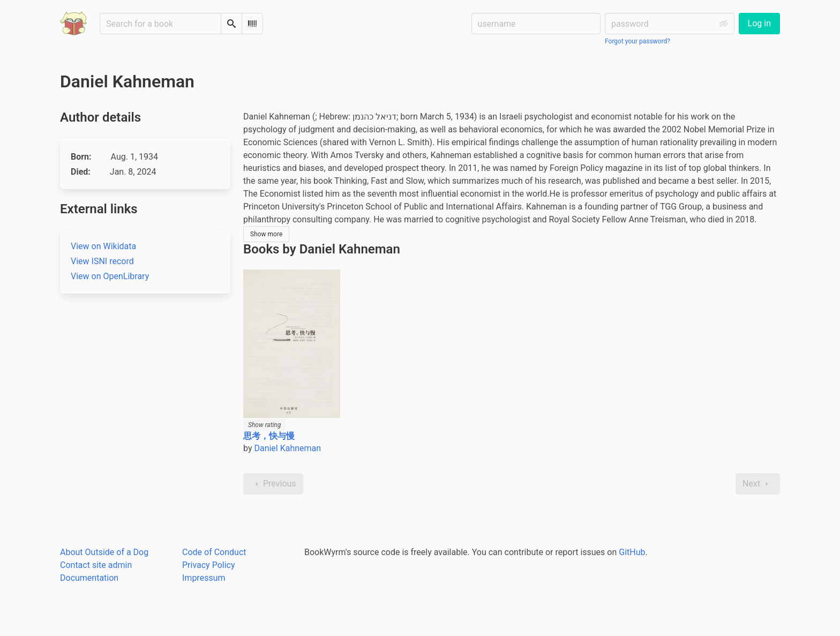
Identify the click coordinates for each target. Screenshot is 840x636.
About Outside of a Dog (104, 552)
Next (758, 484)
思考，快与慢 (269, 436)
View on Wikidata (103, 246)
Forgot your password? (637, 41)
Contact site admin (96, 565)
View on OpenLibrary (110, 276)
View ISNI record (102, 261)
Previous (273, 484)
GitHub (632, 552)
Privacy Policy (209, 565)
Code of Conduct (214, 552)
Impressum (204, 578)
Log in (759, 23)
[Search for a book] (160, 24)
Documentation (89, 578)
